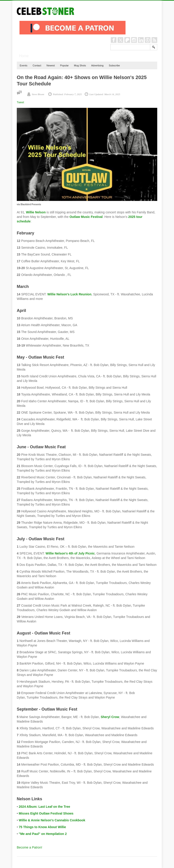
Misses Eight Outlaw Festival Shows (46, 813)
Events (24, 65)
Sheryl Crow (110, 717)
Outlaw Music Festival (86, 217)
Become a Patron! (29, 847)
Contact (37, 65)
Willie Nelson (36, 212)
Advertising (97, 65)
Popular (64, 65)
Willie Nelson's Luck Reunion (69, 294)
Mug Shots (80, 65)
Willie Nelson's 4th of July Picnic (70, 553)
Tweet (20, 102)
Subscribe (114, 65)
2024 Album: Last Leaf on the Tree (45, 807)
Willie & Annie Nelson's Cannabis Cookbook (52, 820)
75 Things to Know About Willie (42, 827)
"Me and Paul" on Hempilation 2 (43, 834)
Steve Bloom (38, 94)
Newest (51, 65)
